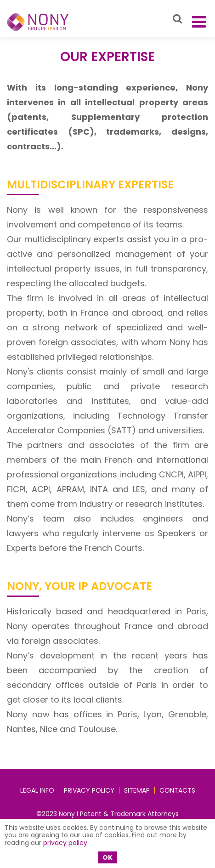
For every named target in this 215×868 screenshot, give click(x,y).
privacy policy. (66, 843)
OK (107, 857)
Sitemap (137, 790)
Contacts (177, 790)
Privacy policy (89, 790)
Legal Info (37, 790)
